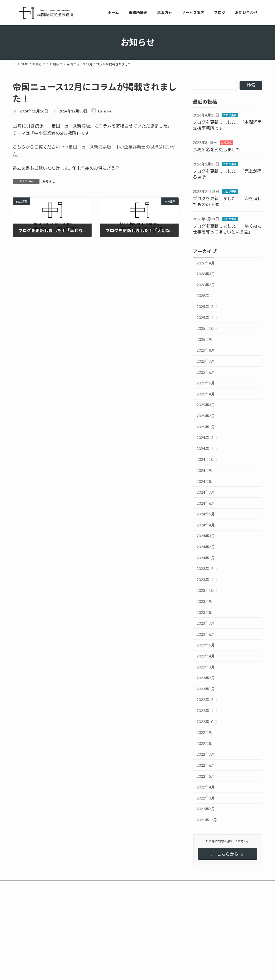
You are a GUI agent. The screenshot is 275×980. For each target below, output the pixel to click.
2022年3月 (206, 798)
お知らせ (49, 181)
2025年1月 (206, 427)
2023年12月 (207, 569)
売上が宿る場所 (196, 942)
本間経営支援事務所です (202, 923)
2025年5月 (206, 383)
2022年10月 (207, 721)
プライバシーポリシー (34, 885)
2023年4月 (206, 656)
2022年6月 (206, 765)
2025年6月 (206, 372)
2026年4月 (206, 263)
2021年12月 (207, 820)
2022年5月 (206, 776)
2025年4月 (206, 394)
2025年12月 (207, 307)
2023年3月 (206, 667)
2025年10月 (207, 328)
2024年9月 (206, 470)
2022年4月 (206, 787)
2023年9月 (206, 601)
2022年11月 (207, 711)
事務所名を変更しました (216, 149)
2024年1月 (206, 558)
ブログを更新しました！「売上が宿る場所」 (131, 960)
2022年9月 (206, 732)
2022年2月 (206, 809)
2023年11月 (207, 579)
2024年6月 (206, 503)
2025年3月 (206, 405)
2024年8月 (206, 481)
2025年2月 (206, 416)
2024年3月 (206, 536)
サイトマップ (70, 885)
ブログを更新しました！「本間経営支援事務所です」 (137, 923)
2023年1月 (206, 689)
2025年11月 (207, 317)
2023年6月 (206, 634)
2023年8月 (206, 612)
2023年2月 (206, 678)
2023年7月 (206, 623)
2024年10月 (207, 459)
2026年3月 (206, 274)
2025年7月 (206, 361)
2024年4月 (206, 525)
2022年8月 (206, 743)
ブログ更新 (230, 115)
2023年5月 (206, 645)
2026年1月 (206, 296)
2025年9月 (206, 339)
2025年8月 (206, 350)
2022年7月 (206, 754)
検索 (251, 85)
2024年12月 (207, 438)
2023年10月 (207, 590)
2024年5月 (206, 514)
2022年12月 (207, 700)
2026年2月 (206, 284)
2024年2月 (206, 547)
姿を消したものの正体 (201, 960)
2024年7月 (206, 492)
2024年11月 (207, 448)
